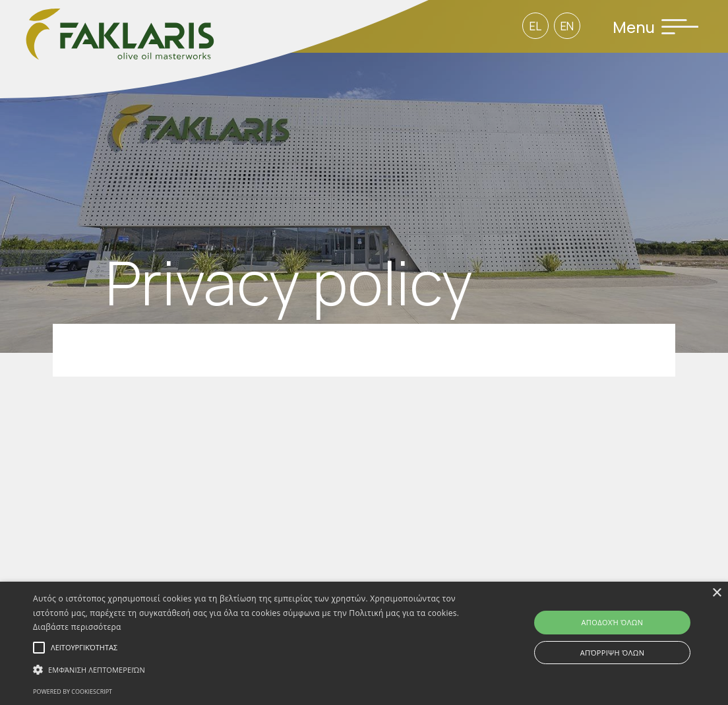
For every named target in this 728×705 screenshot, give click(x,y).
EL (535, 26)
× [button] (716, 593)
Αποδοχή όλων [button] (613, 622)
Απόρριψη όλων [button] (613, 653)
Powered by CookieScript (73, 691)
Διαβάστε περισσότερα (77, 627)
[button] (248, 670)
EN (567, 26)
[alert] (364, 643)
